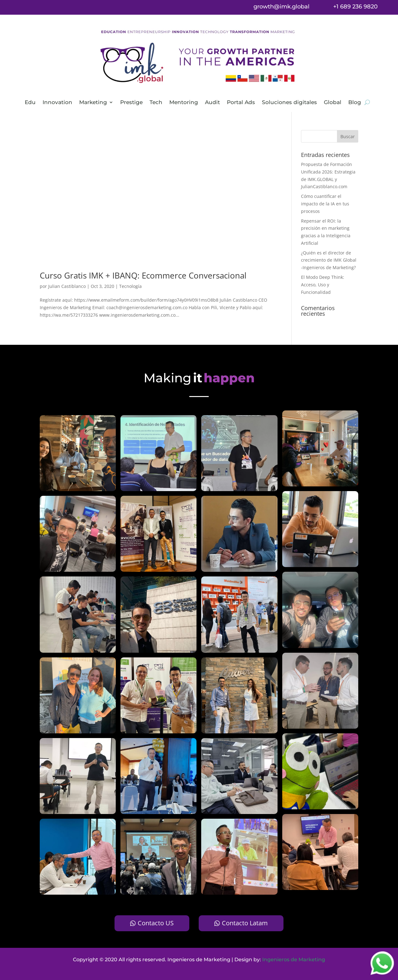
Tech (156, 103)
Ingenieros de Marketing (294, 960)
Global (333, 103)
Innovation (57, 103)
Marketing (93, 103)
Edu (30, 103)
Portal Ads (241, 103)
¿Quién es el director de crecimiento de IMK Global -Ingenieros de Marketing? (329, 260)
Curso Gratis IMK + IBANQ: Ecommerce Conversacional (143, 275)
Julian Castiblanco (67, 286)
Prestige (131, 103)
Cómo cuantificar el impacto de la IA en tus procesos (325, 204)
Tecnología (130, 286)
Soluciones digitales (289, 103)
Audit (212, 103)
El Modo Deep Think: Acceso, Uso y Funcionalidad (323, 285)
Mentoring (184, 103)
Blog (355, 103)
